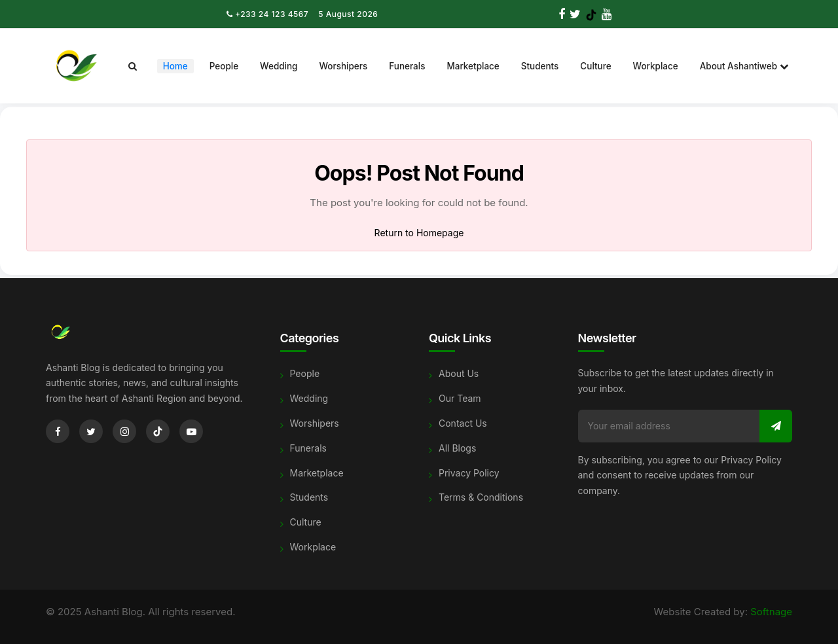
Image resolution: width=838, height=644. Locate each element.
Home (175, 66)
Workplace (656, 66)
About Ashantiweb (744, 66)
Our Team (460, 398)
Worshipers (343, 66)
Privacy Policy (469, 473)
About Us (459, 373)
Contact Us (463, 423)
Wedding (279, 66)
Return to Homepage (419, 233)
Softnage (771, 612)
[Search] (133, 66)
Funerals (407, 66)
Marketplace (473, 66)
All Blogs (457, 448)
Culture (595, 66)
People (224, 66)
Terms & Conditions (481, 497)
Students (540, 66)
